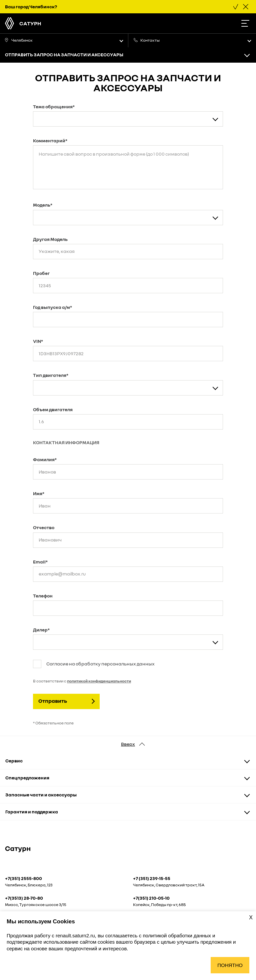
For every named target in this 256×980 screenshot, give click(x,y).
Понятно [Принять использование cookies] (230, 965)
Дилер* (41, 630)
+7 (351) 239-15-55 (152, 878)
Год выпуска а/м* (52, 307)
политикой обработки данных (177, 936)
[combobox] (128, 119)
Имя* (39, 493)
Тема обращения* (54, 106)
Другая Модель (50, 239)
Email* (40, 562)
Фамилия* (45, 459)
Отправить (53, 701)
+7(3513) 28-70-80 (24, 898)
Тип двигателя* (51, 375)
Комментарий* (50, 140)
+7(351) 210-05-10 (151, 898)
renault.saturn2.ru (75, 936)
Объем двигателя (53, 409)
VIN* (38, 341)
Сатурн (30, 23)
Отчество (44, 527)
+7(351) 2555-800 (23, 878)
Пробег (41, 273)
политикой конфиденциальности (99, 681)
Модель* (43, 205)
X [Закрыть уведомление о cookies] (251, 918)
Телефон (43, 596)
